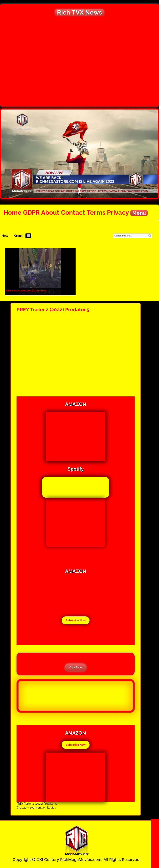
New (5, 236)
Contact (73, 212)
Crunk (18, 236)
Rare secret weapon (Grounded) (26, 291)
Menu (139, 213)
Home (12, 212)
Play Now (76, 667)
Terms (96, 212)
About (50, 212)
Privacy (118, 212)
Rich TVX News (79, 12)
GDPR (31, 212)
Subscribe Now (75, 620)
